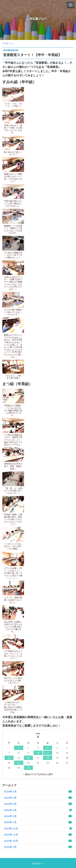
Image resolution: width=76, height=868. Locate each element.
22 (19, 763)
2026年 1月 (38, 822)
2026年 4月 (38, 804)
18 (48, 758)
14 (9, 758)
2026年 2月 (38, 816)
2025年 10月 (38, 841)
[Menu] (71, 5)
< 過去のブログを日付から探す (38, 774)
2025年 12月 (38, 828)
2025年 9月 (38, 847)
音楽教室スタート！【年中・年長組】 (32, 55)
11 (48, 753)
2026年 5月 (38, 798)
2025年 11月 (38, 835)
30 (28, 768)
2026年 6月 (38, 791)
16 (28, 758)
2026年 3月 (38, 810)
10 (38, 753)
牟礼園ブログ (38, 19)
